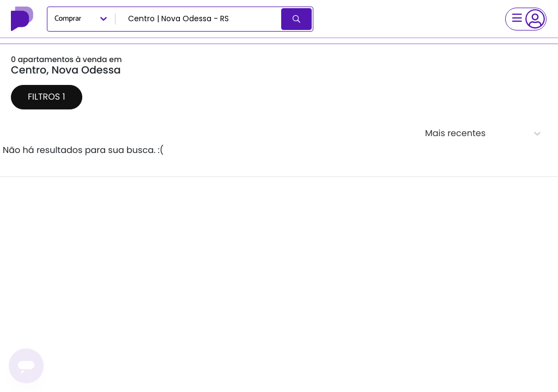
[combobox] (199, 19)
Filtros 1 (47, 97)
